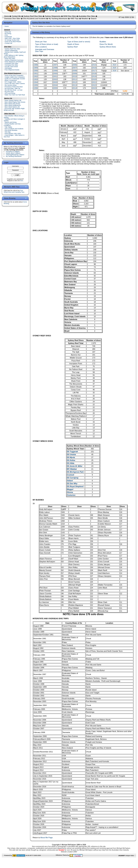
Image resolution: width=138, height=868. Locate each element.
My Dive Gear (9, 92)
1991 (35, 74)
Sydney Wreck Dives (108, 47)
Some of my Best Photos (13, 42)
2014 (74, 88)
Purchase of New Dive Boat (14, 87)
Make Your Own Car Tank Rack (15, 95)
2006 (74, 65)
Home (7, 16)
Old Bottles (8, 68)
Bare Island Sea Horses (13, 104)
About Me (8, 32)
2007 (74, 68)
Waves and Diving (11, 122)
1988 (35, 65)
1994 (35, 82)
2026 (114, 71)
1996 (35, 88)
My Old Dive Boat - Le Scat (14, 90)
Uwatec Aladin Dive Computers (15, 77)
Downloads (8, 37)
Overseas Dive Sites (12, 19)
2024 (114, 65)
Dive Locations (41, 47)
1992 (35, 76)
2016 (94, 68)
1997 (55, 65)
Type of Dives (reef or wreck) (79, 42)
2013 (74, 85)
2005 (55, 88)
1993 (35, 79)
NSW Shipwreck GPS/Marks (14, 62)
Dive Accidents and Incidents (34, 19)
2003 (55, 82)
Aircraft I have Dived (11, 67)
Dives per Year (41, 42)
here (22, 181)
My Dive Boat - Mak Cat (13, 88)
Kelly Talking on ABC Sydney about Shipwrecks (14, 56)
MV (72, 469)
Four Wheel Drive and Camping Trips (14, 191)
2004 (55, 85)
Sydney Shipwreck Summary (14, 60)
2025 (114, 68)
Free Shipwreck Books (12, 70)
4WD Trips (74, 19)
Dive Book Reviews (11, 130)
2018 (94, 74)
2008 (74, 71)
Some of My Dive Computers (14, 75)
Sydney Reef (72, 47)
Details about (13, 153)
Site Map (8, 132)
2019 (94, 76)
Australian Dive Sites (87, 16)
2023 (94, 88)
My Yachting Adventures (58, 19)
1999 (55, 71)
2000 (55, 74)
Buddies (103, 42)
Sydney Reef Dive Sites (33, 16)
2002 (55, 79)
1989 (35, 68)
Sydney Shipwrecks (53, 16)
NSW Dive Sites (70, 16)
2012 (74, 82)
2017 (94, 71)
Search (94, 19)
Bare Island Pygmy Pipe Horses (15, 102)
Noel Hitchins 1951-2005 (13, 134)
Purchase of (13, 151)
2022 (94, 85)
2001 (55, 76)
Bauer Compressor (11, 80)
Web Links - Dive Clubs (12, 38)
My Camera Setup (11, 85)
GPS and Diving (10, 93)
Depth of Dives (73, 44)
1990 (35, 71)
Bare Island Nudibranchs (13, 105)
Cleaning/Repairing (15, 155)
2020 (94, 79)
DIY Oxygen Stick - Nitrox (13, 82)
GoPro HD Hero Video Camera (15, 84)
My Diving (8, 34)
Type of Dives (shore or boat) (47, 44)
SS (73, 452)
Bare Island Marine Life (12, 107)
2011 (74, 79)
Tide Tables (8, 127)
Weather (85, 19)
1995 (35, 85)
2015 (94, 65)
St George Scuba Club (12, 40)
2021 (94, 82)
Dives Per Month (106, 44)
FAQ (6, 35)
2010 (74, 76)
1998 (55, 68)
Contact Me (16, 16)
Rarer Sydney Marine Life (13, 100)
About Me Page (47, 838)
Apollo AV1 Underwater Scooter (15, 79)
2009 (74, 74)
